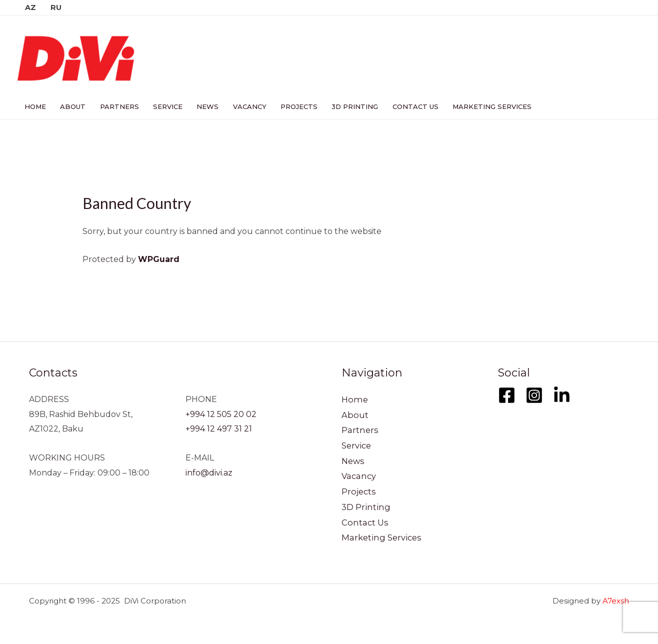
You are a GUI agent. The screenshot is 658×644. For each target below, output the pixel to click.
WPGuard (159, 259)
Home (35, 106)
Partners (116, 106)
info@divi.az (209, 473)
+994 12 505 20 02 (221, 414)
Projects (291, 106)
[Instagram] (534, 395)
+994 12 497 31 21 (219, 429)
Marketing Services (481, 106)
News (202, 106)
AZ (30, 7)
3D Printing (346, 106)
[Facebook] (507, 395)
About (71, 106)
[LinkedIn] (562, 395)
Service (164, 106)
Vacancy (243, 106)
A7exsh (616, 601)
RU (55, 7)
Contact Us (405, 106)
